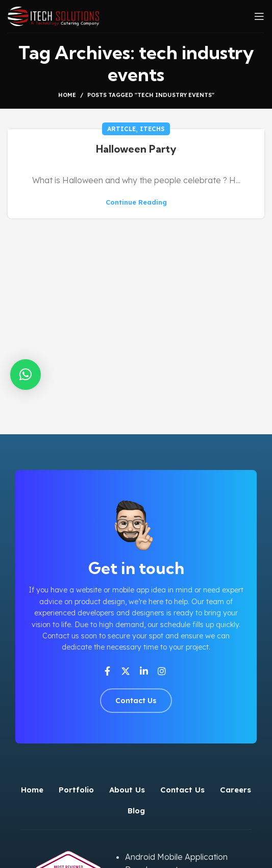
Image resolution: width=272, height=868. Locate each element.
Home (67, 95)
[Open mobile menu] (259, 16)
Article (121, 129)
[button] (26, 375)
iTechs (152, 129)
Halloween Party (136, 149)
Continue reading (136, 202)
